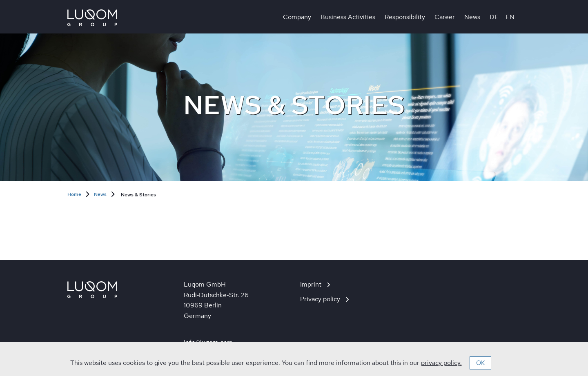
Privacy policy (320, 299)
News (472, 17)
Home (74, 194)
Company (297, 17)
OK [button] (480, 363)
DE (494, 17)
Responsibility (405, 17)
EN (510, 17)
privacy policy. (441, 363)
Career (445, 17)
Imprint (311, 284)
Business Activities (348, 17)
